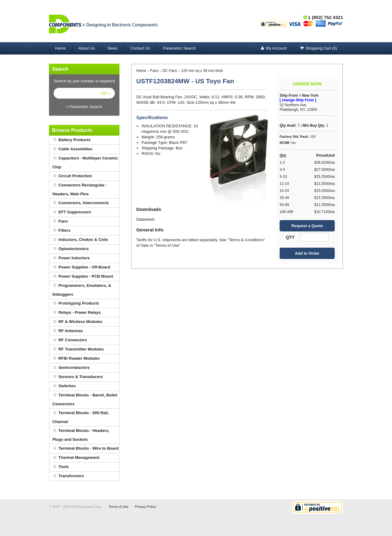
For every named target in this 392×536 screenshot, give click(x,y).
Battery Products (72, 140)
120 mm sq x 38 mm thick (202, 71)
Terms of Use (118, 507)
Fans (60, 221)
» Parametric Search (84, 107)
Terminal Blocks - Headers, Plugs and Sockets (81, 434)
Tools (61, 467)
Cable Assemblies (72, 149)
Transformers (68, 476)
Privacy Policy (145, 507)
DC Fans (170, 71)
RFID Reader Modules (76, 359)
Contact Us (140, 48)
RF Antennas (68, 331)
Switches (64, 386)
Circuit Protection (72, 176)
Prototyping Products (76, 304)
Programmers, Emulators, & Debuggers (82, 289)
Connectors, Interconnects (81, 203)
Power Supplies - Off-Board (81, 267)
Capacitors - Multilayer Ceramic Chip (85, 162)
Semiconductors (71, 368)
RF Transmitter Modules (78, 349)
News (113, 48)
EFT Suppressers (72, 212)
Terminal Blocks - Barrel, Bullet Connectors (85, 399)
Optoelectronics (71, 249)
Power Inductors (71, 258)
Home (60, 48)
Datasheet (145, 219)
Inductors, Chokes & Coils (80, 240)
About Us (87, 48)
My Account (273, 49)
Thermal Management (76, 458)
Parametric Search (179, 48)
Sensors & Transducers (78, 377)
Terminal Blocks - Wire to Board (85, 449)
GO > (106, 93)
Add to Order (307, 253)
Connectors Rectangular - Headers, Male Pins (80, 189)
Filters (61, 231)
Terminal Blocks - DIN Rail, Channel (81, 416)
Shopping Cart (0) (318, 49)
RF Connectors (70, 340)
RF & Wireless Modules (77, 322)
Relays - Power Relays (77, 313)
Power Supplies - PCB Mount (83, 277)
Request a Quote (307, 226)
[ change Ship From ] (298, 100)
